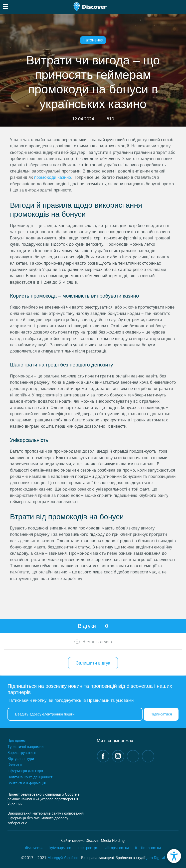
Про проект (17, 740)
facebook (103, 756)
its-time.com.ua (148, 848)
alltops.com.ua (117, 848)
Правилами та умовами (110, 700)
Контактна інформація (27, 783)
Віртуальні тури (21, 759)
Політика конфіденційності (30, 777)
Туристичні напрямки (25, 747)
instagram (118, 756)
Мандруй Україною (63, 858)
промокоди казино (53, 177)
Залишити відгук (93, 663)
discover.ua (34, 848)
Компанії (15, 765)
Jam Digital (156, 858)
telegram (133, 756)
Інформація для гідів (25, 771)
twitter (148, 756)
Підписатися (161, 714)
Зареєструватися (22, 753)
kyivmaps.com (61, 848)
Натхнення (93, 40)
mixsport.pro (89, 848)
